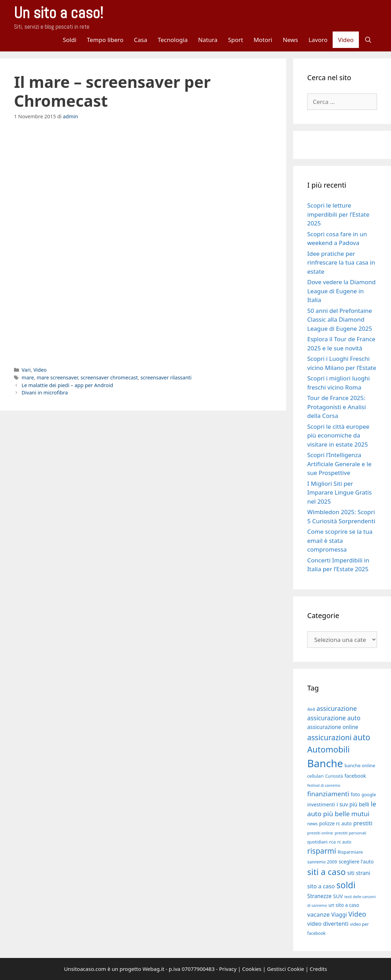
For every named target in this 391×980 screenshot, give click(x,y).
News (290, 40)
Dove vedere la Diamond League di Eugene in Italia (341, 291)
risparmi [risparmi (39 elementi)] (322, 851)
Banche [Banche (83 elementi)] (325, 763)
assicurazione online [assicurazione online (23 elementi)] (333, 727)
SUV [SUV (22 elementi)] (338, 896)
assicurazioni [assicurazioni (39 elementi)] (329, 737)
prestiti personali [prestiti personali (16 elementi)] (351, 833)
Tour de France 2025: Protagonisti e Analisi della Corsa (336, 407)
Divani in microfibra (45, 393)
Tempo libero (105, 40)
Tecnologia (173, 40)
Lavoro (318, 40)
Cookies (252, 969)
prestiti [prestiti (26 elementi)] (363, 823)
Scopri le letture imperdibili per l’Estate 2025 (338, 214)
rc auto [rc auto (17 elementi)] (344, 842)
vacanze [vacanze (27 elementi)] (318, 914)
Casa (140, 40)
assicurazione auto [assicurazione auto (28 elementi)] (334, 718)
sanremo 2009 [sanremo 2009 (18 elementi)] (322, 862)
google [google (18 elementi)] (369, 794)
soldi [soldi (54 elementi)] (346, 885)
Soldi (70, 40)
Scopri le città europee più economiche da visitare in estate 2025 (338, 435)
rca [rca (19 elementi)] (332, 842)
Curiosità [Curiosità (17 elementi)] (334, 776)
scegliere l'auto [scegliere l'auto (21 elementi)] (356, 862)
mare (28, 377)
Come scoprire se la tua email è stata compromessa (340, 540)
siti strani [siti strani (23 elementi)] (359, 873)
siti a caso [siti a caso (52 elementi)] (326, 872)
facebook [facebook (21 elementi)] (355, 776)
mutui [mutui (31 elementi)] (360, 814)
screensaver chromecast (109, 377)
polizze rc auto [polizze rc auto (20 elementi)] (335, 823)
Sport (235, 40)
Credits (318, 969)
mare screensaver (57, 377)
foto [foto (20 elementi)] (355, 794)
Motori (263, 40)
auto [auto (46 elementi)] (362, 737)
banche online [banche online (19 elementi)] (360, 765)
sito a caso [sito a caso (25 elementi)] (321, 886)
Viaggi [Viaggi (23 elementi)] (339, 915)
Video (346, 40)
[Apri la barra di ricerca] (368, 40)
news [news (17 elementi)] (312, 824)
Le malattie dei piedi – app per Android (67, 385)
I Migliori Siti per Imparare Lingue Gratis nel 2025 (339, 492)
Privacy (228, 969)
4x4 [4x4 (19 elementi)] (311, 709)
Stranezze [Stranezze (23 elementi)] (319, 896)
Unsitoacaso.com (85, 969)
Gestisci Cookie (285, 969)
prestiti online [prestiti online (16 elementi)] (320, 833)
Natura (208, 40)
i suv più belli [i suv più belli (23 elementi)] (353, 804)
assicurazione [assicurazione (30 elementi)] (337, 708)
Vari (26, 370)
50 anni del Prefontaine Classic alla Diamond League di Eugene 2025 (340, 320)
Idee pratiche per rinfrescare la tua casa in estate (341, 262)
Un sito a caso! (59, 13)
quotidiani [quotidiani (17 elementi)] (317, 842)
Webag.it (153, 969)
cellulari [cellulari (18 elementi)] (315, 776)
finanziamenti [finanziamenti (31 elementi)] (328, 794)
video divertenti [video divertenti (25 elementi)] (328, 924)
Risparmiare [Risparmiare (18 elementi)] (350, 852)
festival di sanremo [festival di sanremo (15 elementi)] (324, 785)
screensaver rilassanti (166, 377)
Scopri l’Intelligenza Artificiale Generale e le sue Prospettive (339, 464)
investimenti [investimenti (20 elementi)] (321, 804)
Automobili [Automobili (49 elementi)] (328, 749)
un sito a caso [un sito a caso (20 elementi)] (344, 905)
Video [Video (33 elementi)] (357, 914)
